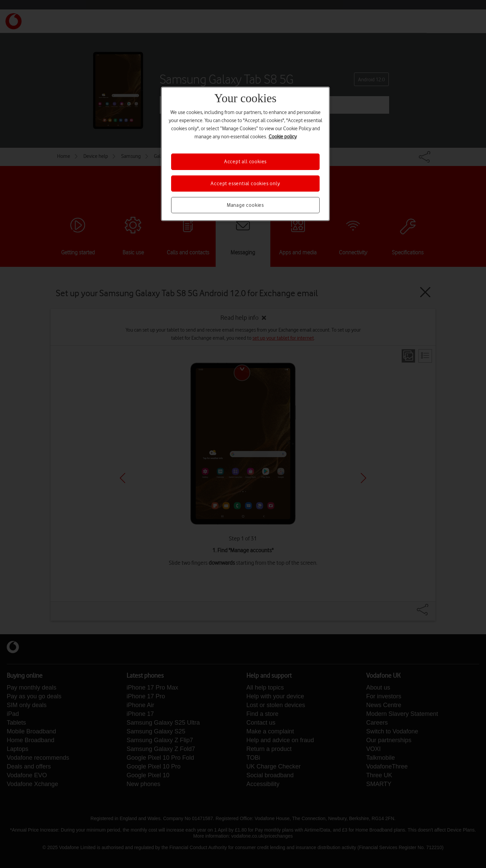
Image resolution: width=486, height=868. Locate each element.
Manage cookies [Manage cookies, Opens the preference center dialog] (245, 205)
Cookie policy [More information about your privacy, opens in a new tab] (283, 137)
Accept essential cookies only (245, 184)
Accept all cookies (245, 162)
